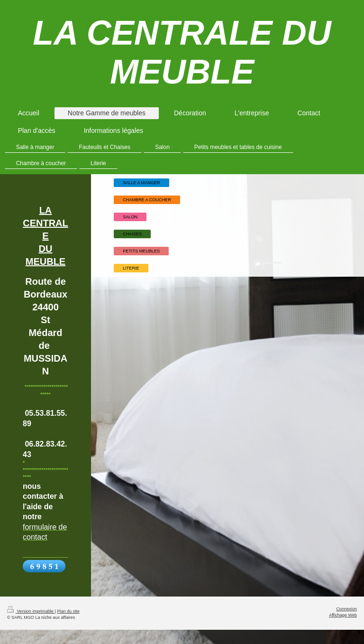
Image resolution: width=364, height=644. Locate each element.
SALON (130, 217)
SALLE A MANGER (141, 183)
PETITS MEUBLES (141, 251)
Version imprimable (31, 611)
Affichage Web (343, 615)
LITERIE (131, 268)
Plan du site (68, 611)
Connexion (347, 609)
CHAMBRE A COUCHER (147, 200)
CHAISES (132, 234)
